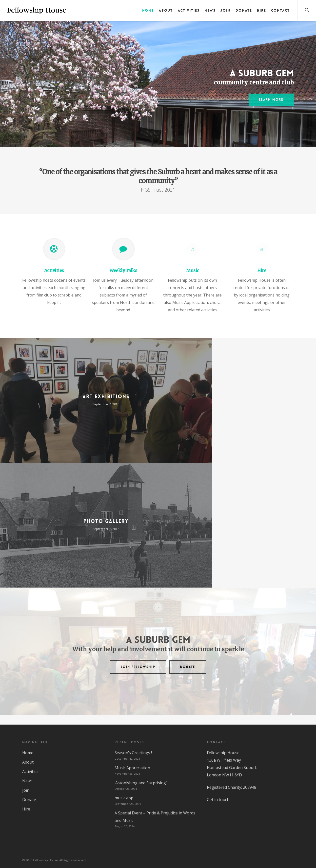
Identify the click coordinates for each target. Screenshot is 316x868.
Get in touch (218, 800)
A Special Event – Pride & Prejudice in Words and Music (155, 817)
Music (193, 270)
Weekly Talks (123, 270)
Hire (262, 10)
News (210, 10)
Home (148, 10)
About (166, 10)
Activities (189, 10)
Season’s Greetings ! (133, 753)
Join (226, 10)
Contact (280, 10)
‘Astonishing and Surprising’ (141, 783)
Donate (244, 10)
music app (124, 798)
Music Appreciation (132, 768)
